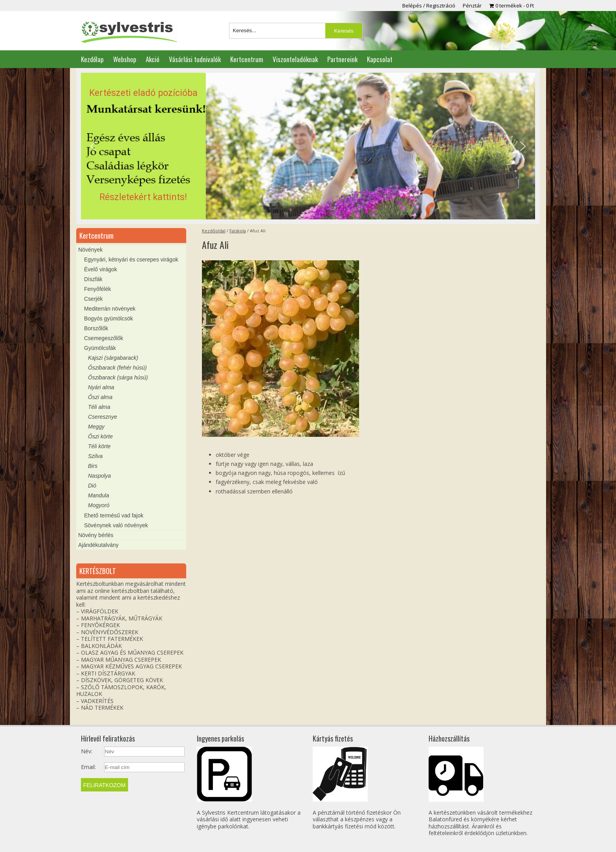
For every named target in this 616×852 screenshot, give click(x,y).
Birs (93, 466)
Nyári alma (101, 387)
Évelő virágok (101, 269)
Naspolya (99, 476)
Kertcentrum (247, 59)
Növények (90, 250)
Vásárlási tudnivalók (195, 59)
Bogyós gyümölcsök (109, 318)
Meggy (96, 427)
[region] (308, 146)
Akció (153, 59)
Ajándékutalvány (98, 545)
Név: (87, 751)
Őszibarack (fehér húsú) (117, 368)
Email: (88, 767)
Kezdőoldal (214, 231)
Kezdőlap (92, 59)
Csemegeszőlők (104, 338)
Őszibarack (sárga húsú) (118, 377)
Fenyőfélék (97, 289)
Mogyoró (99, 505)
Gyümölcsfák (100, 348)
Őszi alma (100, 397)
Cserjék (93, 299)
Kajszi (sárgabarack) (113, 358)
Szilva (95, 456)
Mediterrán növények (110, 309)
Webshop (125, 59)
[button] (308, 146)
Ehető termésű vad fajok (114, 515)
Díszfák (93, 279)
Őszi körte (100, 436)
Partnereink (342, 59)
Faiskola (238, 231)
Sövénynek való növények (116, 525)
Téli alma (99, 407)
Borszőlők (96, 328)
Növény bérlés (96, 535)
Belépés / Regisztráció (429, 6)
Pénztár (472, 6)
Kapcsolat (380, 59)
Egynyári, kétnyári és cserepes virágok (131, 259)
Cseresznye (103, 417)
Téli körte (99, 446)
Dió (92, 486)
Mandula (99, 495)
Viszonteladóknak (295, 59)
